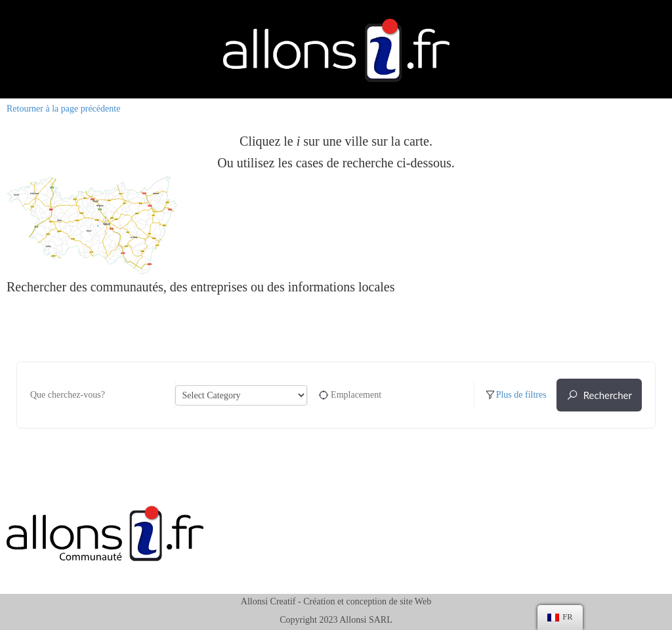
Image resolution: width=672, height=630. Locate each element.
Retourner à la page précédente (63, 109)
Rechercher (599, 395)
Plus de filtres (515, 395)
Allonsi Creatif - (271, 601)
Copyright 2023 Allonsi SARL (336, 620)
